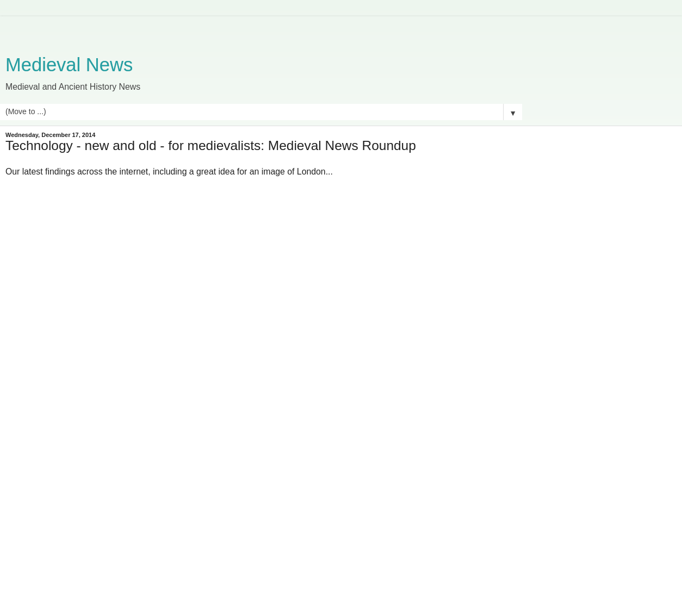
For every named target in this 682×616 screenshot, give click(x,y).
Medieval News (69, 65)
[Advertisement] (261, 30)
